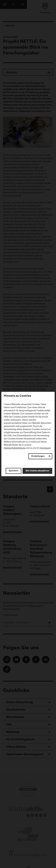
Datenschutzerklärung (15, 448)
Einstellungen (38, 456)
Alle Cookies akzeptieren (37, 471)
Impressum (45, 448)
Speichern (14, 471)
